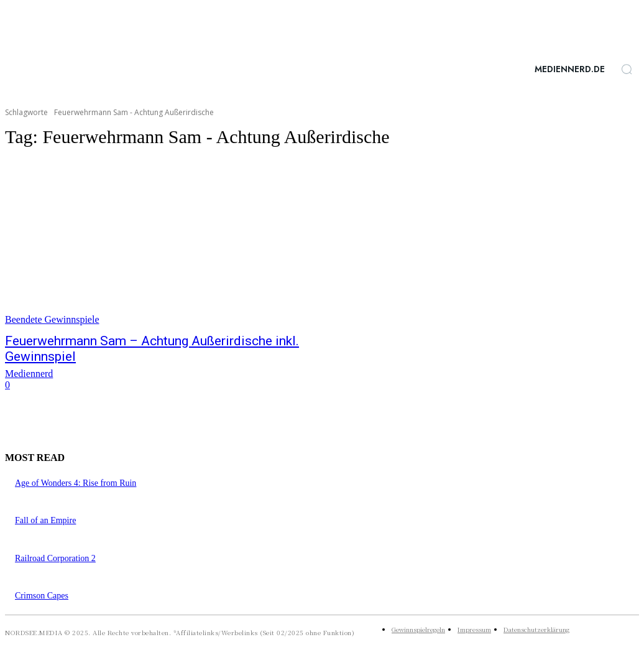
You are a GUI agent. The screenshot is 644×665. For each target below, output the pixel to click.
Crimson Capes (42, 596)
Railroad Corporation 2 (55, 558)
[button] (627, 69)
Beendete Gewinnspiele (52, 319)
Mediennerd (29, 374)
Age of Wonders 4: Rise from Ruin (76, 483)
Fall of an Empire (45, 520)
